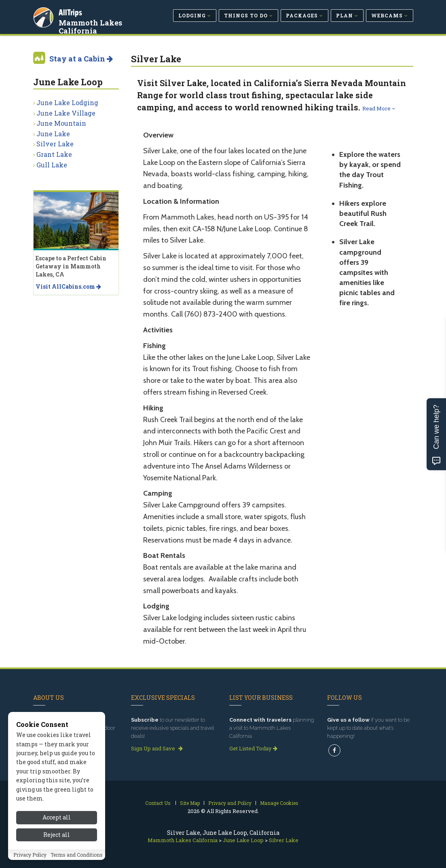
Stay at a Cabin (81, 59)
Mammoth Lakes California (92, 26)
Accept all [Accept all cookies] (57, 829)
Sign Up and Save (157, 748)
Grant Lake (54, 154)
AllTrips (72, 12)
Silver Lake (55, 144)
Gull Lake (52, 165)
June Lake (53, 134)
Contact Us (158, 803)
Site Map (190, 803)
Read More (379, 108)
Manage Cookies (279, 803)
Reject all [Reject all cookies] (57, 846)
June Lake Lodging (67, 102)
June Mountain (61, 123)
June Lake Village (66, 113)
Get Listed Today (253, 748)
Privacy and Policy (230, 803)
